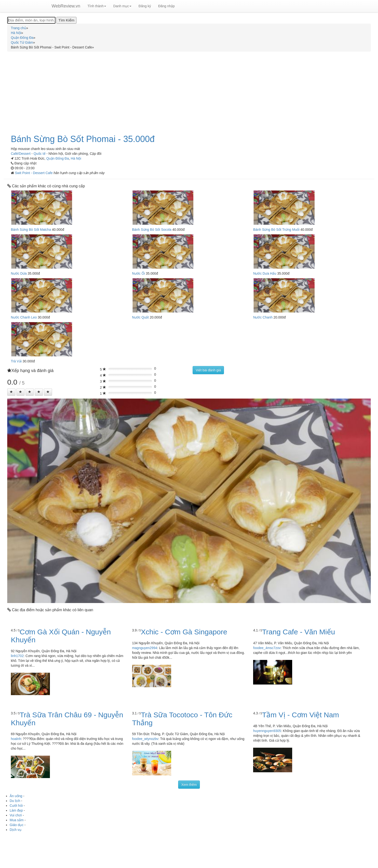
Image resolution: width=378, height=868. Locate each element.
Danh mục (122, 6)
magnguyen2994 (145, 648)
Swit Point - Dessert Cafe (34, 173)
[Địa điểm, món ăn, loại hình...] (31, 20)
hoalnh (16, 739)
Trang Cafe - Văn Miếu (299, 632)
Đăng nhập (166, 6)
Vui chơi (16, 815)
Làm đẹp (16, 810)
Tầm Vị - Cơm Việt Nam (300, 715)
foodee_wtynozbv (145, 739)
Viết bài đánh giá (208, 370)
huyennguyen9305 (267, 731)
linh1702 (17, 656)
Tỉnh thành (97, 6)
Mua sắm (17, 820)
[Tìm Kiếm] (66, 20)
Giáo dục (17, 825)
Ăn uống (16, 796)
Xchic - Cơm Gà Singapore (184, 632)
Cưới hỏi (16, 806)
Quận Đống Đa (58, 158)
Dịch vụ (16, 830)
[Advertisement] (189, 90)
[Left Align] (11, 392)
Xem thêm (189, 785)
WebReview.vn (66, 6)
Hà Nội (76, 158)
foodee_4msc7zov (267, 648)
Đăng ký (145, 6)
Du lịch (15, 801)
